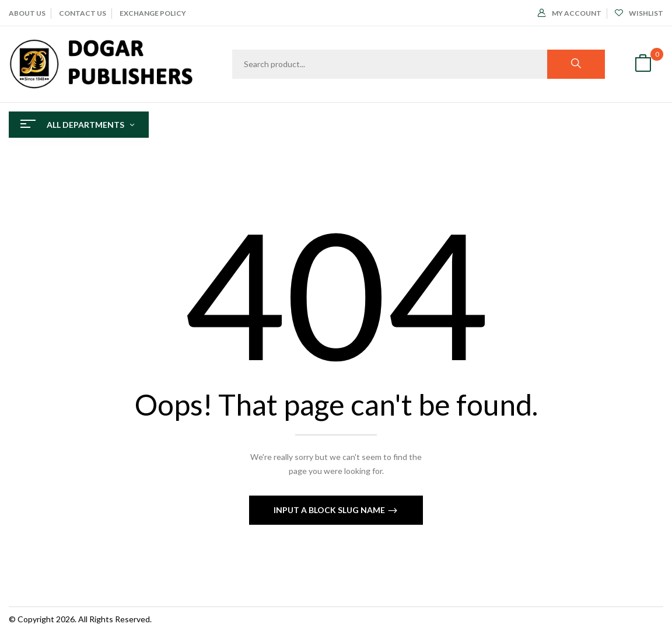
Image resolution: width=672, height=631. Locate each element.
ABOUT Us (27, 13)
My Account (570, 13)
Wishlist (639, 13)
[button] (643, 65)
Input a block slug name (330, 510)
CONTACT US (83, 13)
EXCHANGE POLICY (153, 13)
